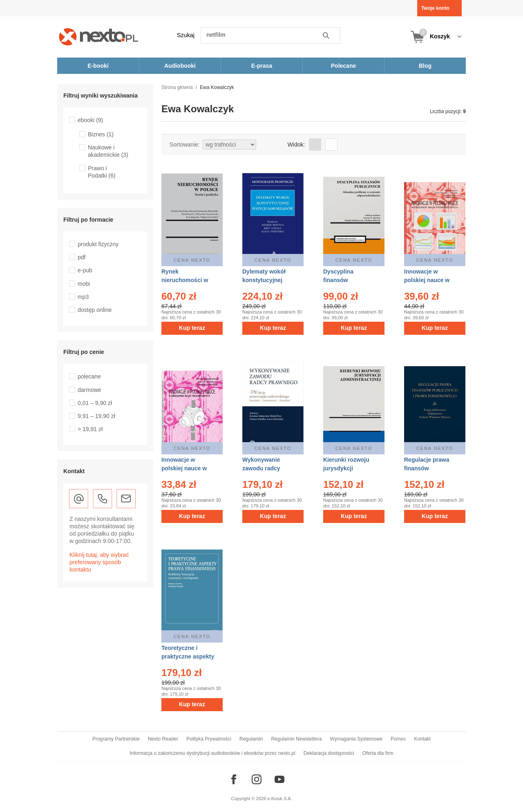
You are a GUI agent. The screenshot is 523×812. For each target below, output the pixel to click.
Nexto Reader (163, 739)
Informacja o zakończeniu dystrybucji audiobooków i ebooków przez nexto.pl (212, 753)
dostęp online (95, 310)
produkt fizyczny (98, 244)
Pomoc (398, 739)
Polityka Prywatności (209, 739)
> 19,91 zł (90, 429)
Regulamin (251, 739)
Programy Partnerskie (116, 739)
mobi (84, 284)
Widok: (296, 145)
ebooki (90, 120)
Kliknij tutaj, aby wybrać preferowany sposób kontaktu (99, 562)
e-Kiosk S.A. (280, 799)
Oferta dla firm (378, 753)
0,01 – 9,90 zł (95, 403)
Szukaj (186, 35)
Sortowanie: (185, 145)
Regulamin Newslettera (296, 739)
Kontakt (422, 739)
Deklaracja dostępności (329, 753)
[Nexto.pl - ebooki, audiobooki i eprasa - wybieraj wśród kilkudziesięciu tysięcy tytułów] (99, 37)
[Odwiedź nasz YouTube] (279, 779)
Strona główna (177, 87)
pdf (82, 257)
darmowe (89, 390)
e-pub (85, 270)
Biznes (101, 134)
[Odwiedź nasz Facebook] (234, 779)
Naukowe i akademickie (108, 151)
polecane (89, 376)
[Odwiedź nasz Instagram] (257, 779)
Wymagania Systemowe (356, 739)
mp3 (83, 297)
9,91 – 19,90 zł (96, 416)
